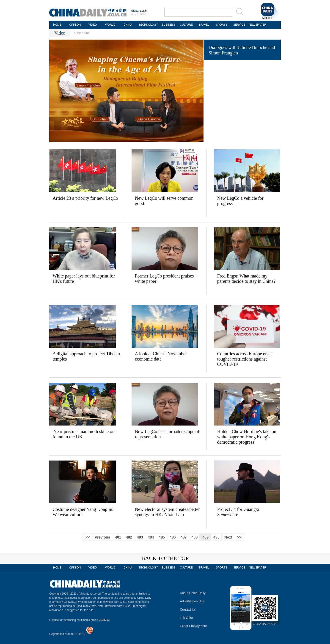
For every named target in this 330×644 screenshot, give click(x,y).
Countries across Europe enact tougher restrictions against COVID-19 (245, 359)
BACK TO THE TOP (165, 558)
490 (216, 537)
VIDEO (92, 25)
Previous (102, 537)
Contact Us (188, 609)
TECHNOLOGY (148, 25)
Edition (140, 11)
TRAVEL (204, 25)
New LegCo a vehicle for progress (240, 201)
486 (173, 537)
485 (162, 537)
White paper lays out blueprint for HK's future (84, 279)
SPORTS (221, 25)
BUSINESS (169, 25)
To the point (80, 33)
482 (129, 537)
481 (118, 537)
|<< (87, 537)
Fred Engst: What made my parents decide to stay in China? (246, 279)
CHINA (128, 25)
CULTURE (186, 25)
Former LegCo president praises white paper (164, 279)
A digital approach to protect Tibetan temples (86, 356)
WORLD (110, 25)
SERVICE (239, 25)
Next (228, 537)
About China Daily (193, 593)
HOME (57, 25)
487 (184, 537)
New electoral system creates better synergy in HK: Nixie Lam (167, 512)
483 (140, 537)
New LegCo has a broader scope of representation (167, 434)
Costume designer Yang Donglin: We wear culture (83, 512)
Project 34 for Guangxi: (239, 512)
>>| (240, 537)
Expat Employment (193, 626)
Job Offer (186, 618)
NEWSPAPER (257, 25)
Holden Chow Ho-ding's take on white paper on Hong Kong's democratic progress (247, 437)
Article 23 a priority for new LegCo (85, 198)
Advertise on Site (192, 601)
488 (195, 537)
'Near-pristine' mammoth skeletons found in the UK (85, 434)
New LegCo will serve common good (164, 201)
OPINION (75, 25)
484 (151, 537)
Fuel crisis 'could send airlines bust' (241, 89)
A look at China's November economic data (161, 356)
